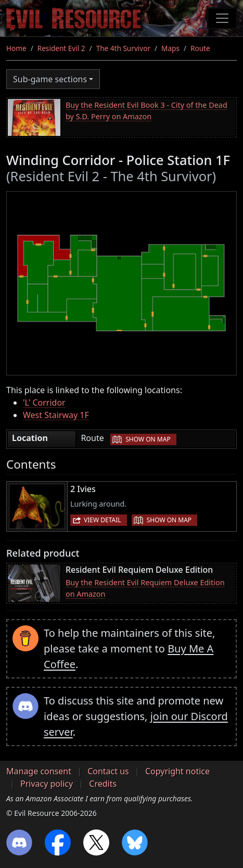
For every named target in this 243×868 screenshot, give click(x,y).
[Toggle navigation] (222, 18)
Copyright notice (177, 771)
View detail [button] (103, 520)
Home (16, 48)
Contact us (108, 771)
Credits (103, 784)
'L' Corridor (44, 402)
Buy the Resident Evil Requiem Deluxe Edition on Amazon (145, 588)
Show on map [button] (148, 439)
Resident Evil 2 (61, 48)
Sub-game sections (50, 79)
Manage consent (39, 771)
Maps (170, 48)
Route (200, 48)
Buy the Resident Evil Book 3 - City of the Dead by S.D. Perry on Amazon (146, 111)
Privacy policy (47, 784)
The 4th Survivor (123, 48)
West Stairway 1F (56, 415)
